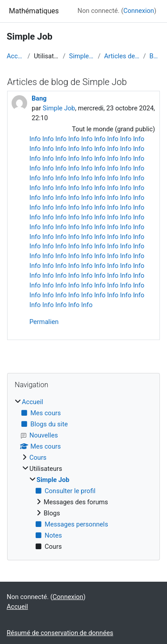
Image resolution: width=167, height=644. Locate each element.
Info (35, 139)
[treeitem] (83, 474)
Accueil (15, 56)
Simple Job (82, 56)
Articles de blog (122, 56)
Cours (38, 458)
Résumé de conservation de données (60, 633)
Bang (155, 56)
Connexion (139, 11)
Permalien (44, 322)
